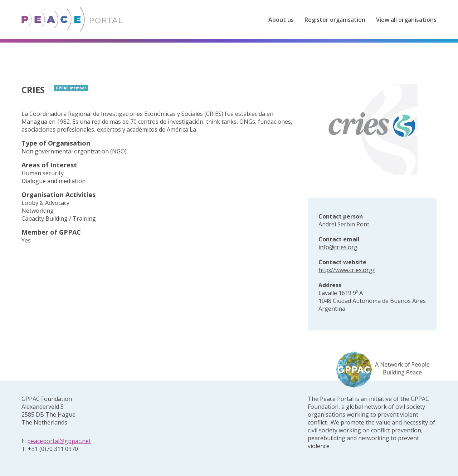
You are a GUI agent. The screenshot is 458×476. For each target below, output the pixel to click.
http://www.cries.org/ (347, 270)
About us (281, 20)
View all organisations (406, 20)
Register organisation (335, 20)
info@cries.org (338, 247)
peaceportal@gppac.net (59, 441)
